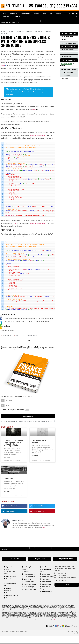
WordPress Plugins (31, 32)
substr (41, 165)
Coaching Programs (11, 598)
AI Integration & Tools (12, 595)
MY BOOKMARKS (69, 60)
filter (15, 223)
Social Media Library (30, 577)
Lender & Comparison (30, 584)
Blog (44, 13)
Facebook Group (47, 591)
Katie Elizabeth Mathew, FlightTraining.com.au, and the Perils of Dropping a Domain (14, 443)
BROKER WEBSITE (67, 50)
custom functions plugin (38, 135)
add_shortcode (9, 215)
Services (13, 13)
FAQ (51, 13)
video (34, 110)
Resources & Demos (30, 574)
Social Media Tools (11, 576)
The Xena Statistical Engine (41, 442)
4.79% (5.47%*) (41, 21)
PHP (8, 32)
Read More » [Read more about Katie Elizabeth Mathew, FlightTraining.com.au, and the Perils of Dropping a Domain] (7, 457)
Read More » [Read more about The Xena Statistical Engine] (36, 456)
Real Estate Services (11, 593)
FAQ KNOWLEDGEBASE (69, 43)
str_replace (19, 166)
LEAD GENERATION (68, 53)
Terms (18, 631)
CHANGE (30, 397)
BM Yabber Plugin (29, 587)
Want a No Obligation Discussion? (13, 410)
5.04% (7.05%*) (66, 548)
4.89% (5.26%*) (16, 22)
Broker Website (25, 13)
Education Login (47, 584)
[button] (14, 506)
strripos (12, 165)
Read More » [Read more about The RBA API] (7, 492)
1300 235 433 (62, 575)
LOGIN (67, 585)
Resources (7, 17)
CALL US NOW (14, 559)
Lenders (58, 13)
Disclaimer (24, 631)
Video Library (28, 579)
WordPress (16, 32)
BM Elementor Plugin (30, 589)
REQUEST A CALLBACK (66, 559)
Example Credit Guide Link (58, 619)
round (43, 170)
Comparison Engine (48, 582)
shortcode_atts (17, 155)
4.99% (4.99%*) (25, 21)
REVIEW (63, 65)
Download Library (29, 582)
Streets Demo (46, 574)
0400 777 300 (62, 573)
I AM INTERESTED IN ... (69, 47)
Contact (18, 17)
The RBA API (9, 478)
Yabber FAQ (27, 572)
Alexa (3, 66)
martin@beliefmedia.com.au (67, 578)
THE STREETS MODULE (69, 69)
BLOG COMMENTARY (68, 40)
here (43, 527)
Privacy (12, 631)
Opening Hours (59, 580)
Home (4, 13)
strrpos (46, 255)
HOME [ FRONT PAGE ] (69, 34)
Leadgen (37, 13)
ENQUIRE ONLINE (40, 559)
